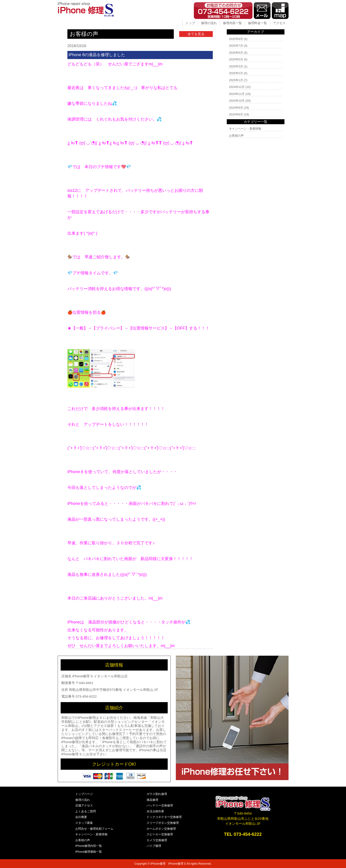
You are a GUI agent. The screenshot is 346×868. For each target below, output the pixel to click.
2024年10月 (237, 101)
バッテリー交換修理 (160, 805)
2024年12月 (237, 87)
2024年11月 (237, 94)
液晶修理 (152, 800)
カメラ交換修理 (157, 840)
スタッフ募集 (84, 823)
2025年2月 (236, 73)
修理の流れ (209, 23)
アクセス (279, 23)
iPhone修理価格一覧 (89, 852)
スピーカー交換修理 (160, 834)
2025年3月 (236, 66)
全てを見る (196, 34)
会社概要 (81, 817)
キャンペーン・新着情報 (245, 129)
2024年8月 (236, 114)
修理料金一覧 (257, 23)
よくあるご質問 (86, 811)
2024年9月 (236, 108)
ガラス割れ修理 (157, 794)
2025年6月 (236, 53)
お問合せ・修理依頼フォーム (94, 829)
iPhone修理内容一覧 (89, 846)
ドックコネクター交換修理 (164, 817)
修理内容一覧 (232, 23)
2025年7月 (236, 46)
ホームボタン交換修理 (161, 829)
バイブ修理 (154, 846)
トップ (190, 23)
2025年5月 (236, 59)
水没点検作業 (155, 811)
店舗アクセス (84, 805)
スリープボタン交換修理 (163, 823)
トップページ (84, 794)
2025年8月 (236, 39)
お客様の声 (236, 136)
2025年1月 (236, 80)
